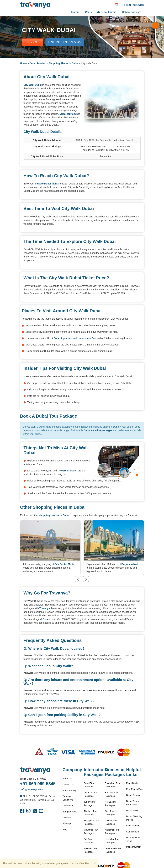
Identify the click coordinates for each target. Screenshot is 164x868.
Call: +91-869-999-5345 (65, 42)
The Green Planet (67, 471)
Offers (88, 12)
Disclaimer (68, 806)
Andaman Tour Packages (112, 832)
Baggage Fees (70, 812)
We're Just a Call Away (33, 779)
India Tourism (133, 826)
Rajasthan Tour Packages (112, 785)
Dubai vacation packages (98, 430)
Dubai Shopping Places (134, 818)
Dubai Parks (132, 810)
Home (23, 63)
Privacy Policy (69, 790)
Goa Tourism (132, 832)
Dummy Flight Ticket (133, 839)
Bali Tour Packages (89, 841)
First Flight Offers (135, 789)
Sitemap (67, 824)
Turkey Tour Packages (89, 804)
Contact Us (68, 784)
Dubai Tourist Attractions (133, 803)
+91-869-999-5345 (38, 784)
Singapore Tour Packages (91, 822)
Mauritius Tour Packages (91, 832)
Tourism (75, 12)
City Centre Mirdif (64, 564)
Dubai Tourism (107, 12)
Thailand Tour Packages (90, 813)
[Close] (95, 863)
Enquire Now (33, 42)
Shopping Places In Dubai (64, 63)
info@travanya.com (32, 789)
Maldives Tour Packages (91, 850)
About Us (67, 779)
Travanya (45, 608)
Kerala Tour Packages (111, 804)
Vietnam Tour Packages (90, 794)
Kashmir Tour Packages (112, 794)
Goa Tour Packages (110, 813)
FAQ (65, 829)
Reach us (48, 619)
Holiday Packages (132, 12)
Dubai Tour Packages (89, 785)
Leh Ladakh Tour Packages (113, 850)
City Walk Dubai (33, 85)
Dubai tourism (68, 114)
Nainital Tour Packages (111, 822)
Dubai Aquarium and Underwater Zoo (75, 338)
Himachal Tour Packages (112, 841)
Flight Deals (132, 783)
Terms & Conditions (68, 798)
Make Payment (134, 847)
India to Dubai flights (47, 184)
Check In (67, 818)
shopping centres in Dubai (54, 515)
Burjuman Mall (130, 564)
